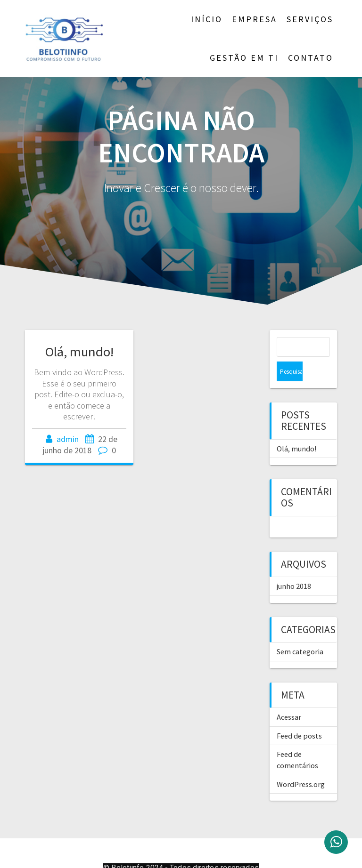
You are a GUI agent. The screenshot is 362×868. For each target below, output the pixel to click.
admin (68, 439)
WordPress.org (301, 764)
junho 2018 (294, 566)
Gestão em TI (244, 58)
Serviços (310, 19)
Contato (311, 58)
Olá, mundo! (79, 352)
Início (207, 19)
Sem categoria (300, 632)
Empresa (255, 19)
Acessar (289, 697)
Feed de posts (299, 716)
